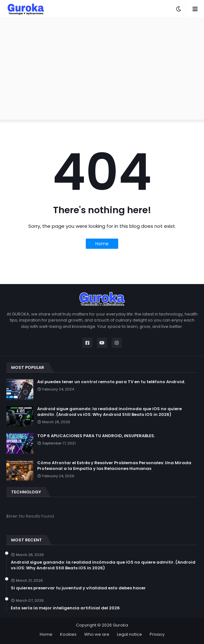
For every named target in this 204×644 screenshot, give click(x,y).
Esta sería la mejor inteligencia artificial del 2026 (65, 608)
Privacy (157, 634)
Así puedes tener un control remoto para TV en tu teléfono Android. (111, 382)
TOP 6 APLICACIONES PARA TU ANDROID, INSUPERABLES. (96, 436)
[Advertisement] (102, 69)
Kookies (68, 634)
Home (102, 244)
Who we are (97, 634)
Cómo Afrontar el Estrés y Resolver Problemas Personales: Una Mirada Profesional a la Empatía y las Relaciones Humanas (114, 466)
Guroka (120, 625)
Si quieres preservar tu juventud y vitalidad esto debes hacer (78, 588)
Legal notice (129, 634)
